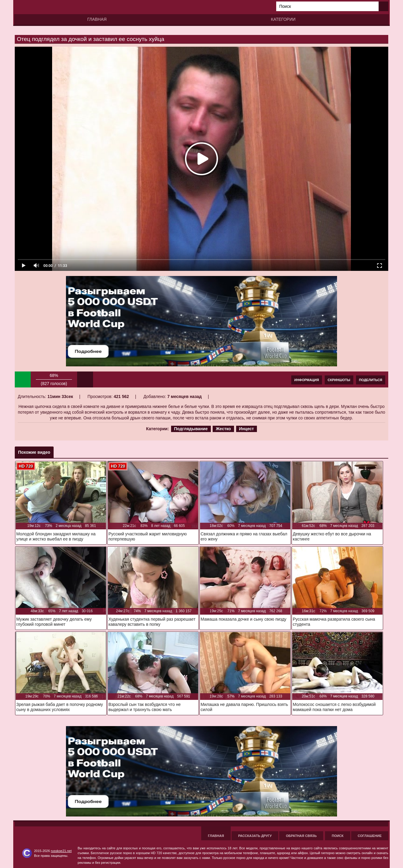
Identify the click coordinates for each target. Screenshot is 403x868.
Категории (283, 19)
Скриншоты (339, 380)
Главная (97, 19)
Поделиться (371, 380)
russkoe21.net (61, 851)
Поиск (337, 836)
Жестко (223, 429)
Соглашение (370, 836)
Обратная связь (301, 836)
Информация (307, 380)
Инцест (247, 429)
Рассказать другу (255, 836)
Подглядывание (191, 429)
